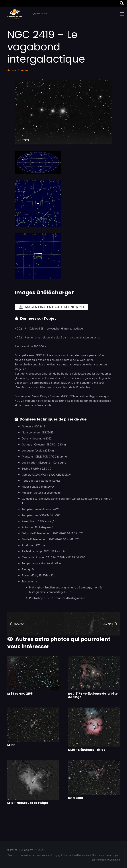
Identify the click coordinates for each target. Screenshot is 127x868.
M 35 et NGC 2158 (20, 694)
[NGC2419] (63, 112)
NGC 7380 (76, 798)
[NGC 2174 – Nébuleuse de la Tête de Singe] (94, 673)
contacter (110, 855)
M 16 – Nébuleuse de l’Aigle (28, 803)
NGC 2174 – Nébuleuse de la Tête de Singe (93, 695)
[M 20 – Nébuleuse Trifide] (94, 727)
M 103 (11, 745)
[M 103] (33, 725)
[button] (122, 14)
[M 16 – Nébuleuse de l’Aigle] (33, 780)
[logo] (15, 14)
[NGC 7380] (94, 778)
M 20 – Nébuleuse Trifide (87, 750)
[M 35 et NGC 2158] (33, 673)
